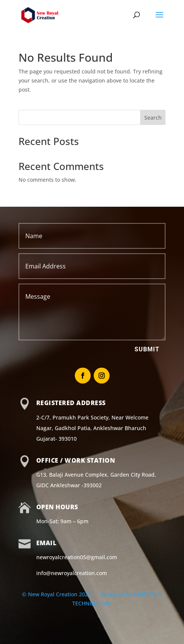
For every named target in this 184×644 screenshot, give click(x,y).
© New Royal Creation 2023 (57, 594)
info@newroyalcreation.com (72, 573)
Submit (147, 349)
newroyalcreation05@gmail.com (77, 557)
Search (153, 118)
